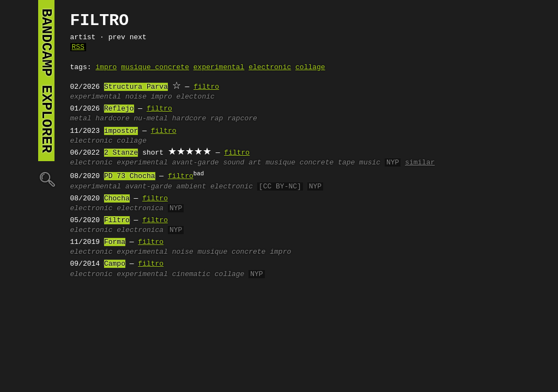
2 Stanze (121, 153)
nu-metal (151, 119)
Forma (115, 242)
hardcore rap (198, 119)
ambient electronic (215, 187)
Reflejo (119, 109)
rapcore (242, 119)
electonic (196, 97)
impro (106, 68)
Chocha (117, 199)
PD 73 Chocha (130, 176)
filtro (206, 87)
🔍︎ (46, 179)
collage (310, 68)
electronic (270, 68)
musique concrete (155, 68)
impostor (121, 131)
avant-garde (196, 163)
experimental (219, 68)
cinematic (191, 274)
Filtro (117, 220)
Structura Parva (136, 87)
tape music (359, 163)
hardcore (112, 119)
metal (81, 119)
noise (136, 97)
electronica (140, 209)
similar (420, 163)
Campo (115, 264)
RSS (78, 47)
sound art (242, 163)
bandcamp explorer (46, 81)
